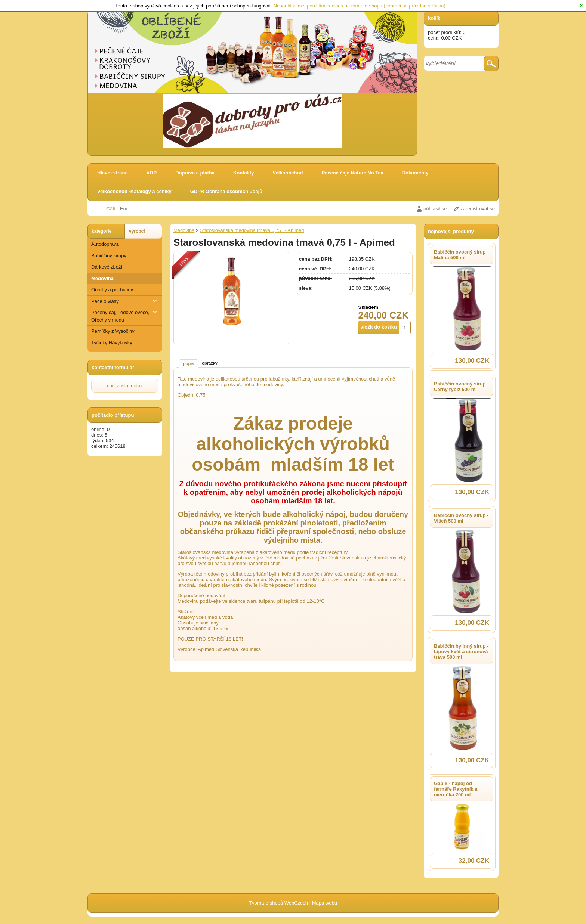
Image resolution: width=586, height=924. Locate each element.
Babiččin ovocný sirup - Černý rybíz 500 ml (461, 387)
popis (189, 363)
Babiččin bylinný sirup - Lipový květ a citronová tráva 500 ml (461, 652)
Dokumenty (415, 173)
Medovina (102, 278)
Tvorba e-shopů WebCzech (278, 903)
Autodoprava (105, 244)
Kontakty (244, 173)
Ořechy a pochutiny (112, 290)
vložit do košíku (379, 327)
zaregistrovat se (478, 209)
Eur (124, 209)
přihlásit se (435, 209)
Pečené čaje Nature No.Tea (352, 173)
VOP (152, 173)
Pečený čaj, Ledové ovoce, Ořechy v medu (125, 316)
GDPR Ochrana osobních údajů (226, 191)
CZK (111, 209)
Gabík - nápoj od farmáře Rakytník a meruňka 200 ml (456, 789)
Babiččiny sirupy (109, 256)
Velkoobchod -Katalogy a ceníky (134, 191)
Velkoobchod (288, 173)
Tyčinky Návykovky (112, 343)
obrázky (210, 363)
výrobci (137, 231)
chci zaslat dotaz (125, 386)
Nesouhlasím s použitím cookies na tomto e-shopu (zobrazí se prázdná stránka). (360, 6)
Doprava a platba (195, 173)
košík (434, 18)
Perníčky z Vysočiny (113, 331)
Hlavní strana (112, 173)
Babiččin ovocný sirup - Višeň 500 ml (461, 518)
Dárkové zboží (107, 267)
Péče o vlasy (125, 301)
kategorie (101, 231)
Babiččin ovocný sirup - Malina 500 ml (461, 255)
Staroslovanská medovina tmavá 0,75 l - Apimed (252, 230)
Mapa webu (325, 903)
